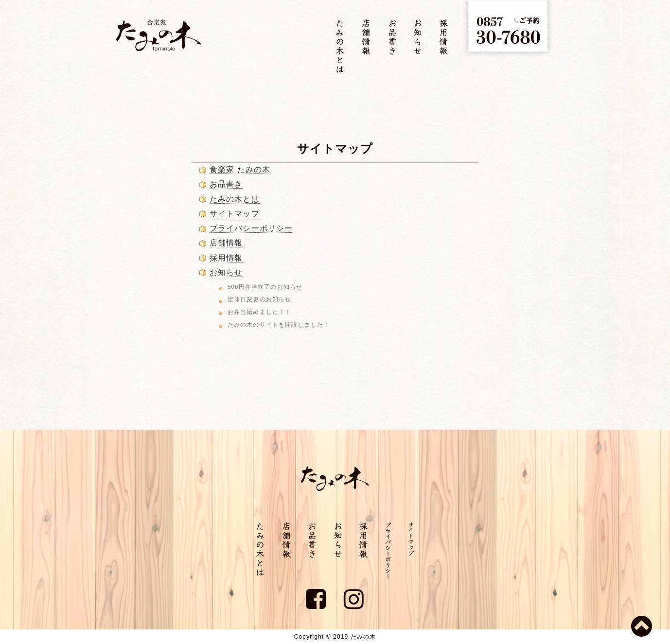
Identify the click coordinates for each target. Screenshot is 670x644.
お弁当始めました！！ (259, 312)
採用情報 (226, 258)
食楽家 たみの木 (240, 169)
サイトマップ (235, 214)
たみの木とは (235, 199)
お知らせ (226, 272)
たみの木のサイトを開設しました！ (279, 324)
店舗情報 (226, 243)
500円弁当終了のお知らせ (265, 287)
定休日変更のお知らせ (259, 299)
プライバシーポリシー (251, 228)
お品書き (226, 184)
